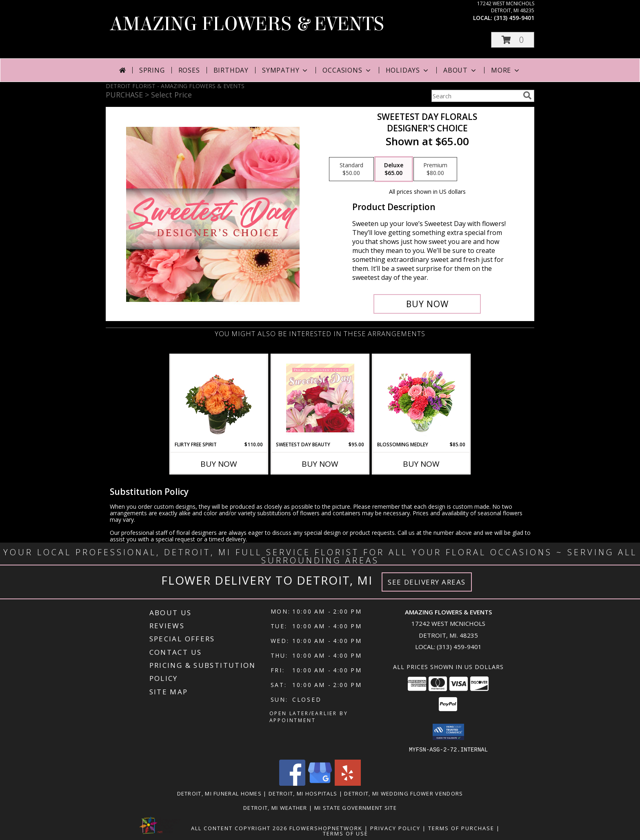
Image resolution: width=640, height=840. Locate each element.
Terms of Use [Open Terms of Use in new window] (346, 833)
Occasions (347, 70)
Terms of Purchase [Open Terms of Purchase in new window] (461, 828)
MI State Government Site (356, 807)
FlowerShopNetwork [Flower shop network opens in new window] (326, 828)
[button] (513, 40)
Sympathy (286, 70)
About (460, 70)
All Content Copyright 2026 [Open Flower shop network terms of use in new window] (239, 828)
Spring (152, 70)
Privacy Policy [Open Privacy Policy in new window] (395, 828)
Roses (189, 70)
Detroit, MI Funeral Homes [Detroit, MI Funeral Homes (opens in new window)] (220, 793)
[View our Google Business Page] (320, 783)
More (506, 70)
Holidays (408, 70)
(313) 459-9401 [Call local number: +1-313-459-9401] (514, 18)
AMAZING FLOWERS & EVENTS (247, 24)
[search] (527, 95)
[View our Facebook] (292, 783)
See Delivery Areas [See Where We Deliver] (427, 582)
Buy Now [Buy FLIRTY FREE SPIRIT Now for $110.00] (219, 464)
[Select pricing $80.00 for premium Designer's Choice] (435, 169)
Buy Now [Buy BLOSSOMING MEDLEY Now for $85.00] (421, 464)
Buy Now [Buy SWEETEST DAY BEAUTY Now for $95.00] (320, 464)
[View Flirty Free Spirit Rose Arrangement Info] (219, 398)
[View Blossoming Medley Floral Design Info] (421, 398)
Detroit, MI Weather (275, 807)
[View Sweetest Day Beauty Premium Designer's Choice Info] (320, 398)
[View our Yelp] (348, 783)
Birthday (231, 70)
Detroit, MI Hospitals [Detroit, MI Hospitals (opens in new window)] (303, 793)
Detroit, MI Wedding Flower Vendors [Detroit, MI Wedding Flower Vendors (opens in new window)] (403, 793)
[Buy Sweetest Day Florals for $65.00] (427, 304)
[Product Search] (476, 96)
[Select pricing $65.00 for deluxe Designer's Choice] (394, 169)
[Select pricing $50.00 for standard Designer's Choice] (351, 169)
